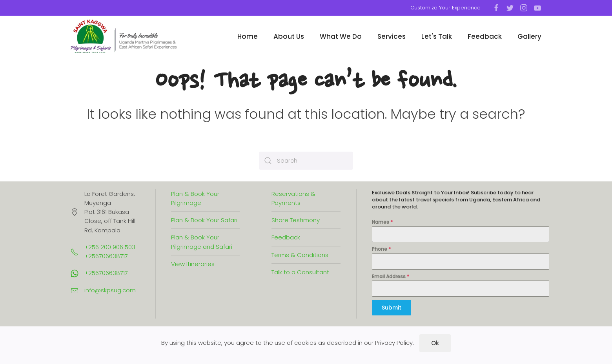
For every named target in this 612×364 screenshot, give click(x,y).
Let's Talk (437, 36)
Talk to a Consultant (300, 272)
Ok (435, 343)
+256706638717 (106, 273)
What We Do (341, 36)
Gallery (529, 36)
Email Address (391, 276)
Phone (381, 249)
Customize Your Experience (445, 8)
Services (392, 36)
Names (382, 222)
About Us (289, 36)
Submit (392, 308)
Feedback (485, 36)
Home (248, 36)
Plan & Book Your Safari (204, 220)
